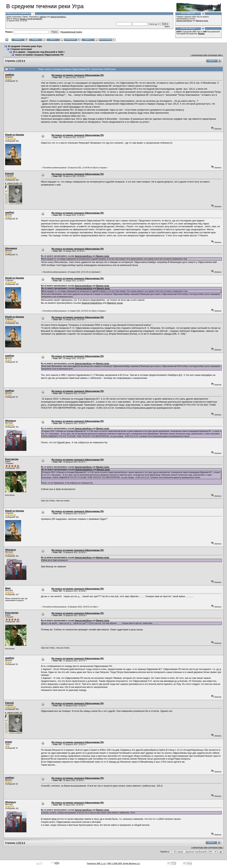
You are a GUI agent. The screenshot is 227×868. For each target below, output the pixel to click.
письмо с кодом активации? (31, 19)
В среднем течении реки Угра (25, 46)
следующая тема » (215, 55)
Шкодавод (11, 248)
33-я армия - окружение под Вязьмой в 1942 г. (39, 52)
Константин (12, 459)
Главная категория (21, 49)
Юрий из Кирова (15, 135)
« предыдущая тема (199, 55)
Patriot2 (9, 174)
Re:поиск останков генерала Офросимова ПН (78, 75)
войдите (43, 17)
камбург (10, 75)
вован (9, 742)
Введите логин (202, 21)
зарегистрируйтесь (58, 17)
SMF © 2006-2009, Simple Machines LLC (124, 863)
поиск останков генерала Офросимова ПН (39, 55)
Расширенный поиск (71, 32)
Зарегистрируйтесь (184, 21)
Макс (8, 588)
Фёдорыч (11, 421)
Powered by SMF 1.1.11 (96, 863)
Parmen (201, 34)
